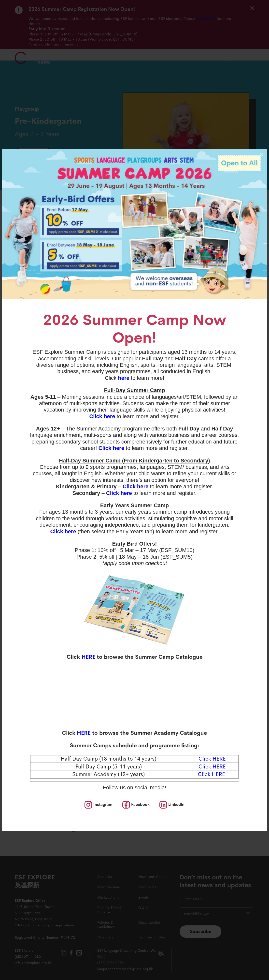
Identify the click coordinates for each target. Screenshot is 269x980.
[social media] (99, 805)
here (124, 378)
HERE (88, 657)
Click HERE (211, 774)
